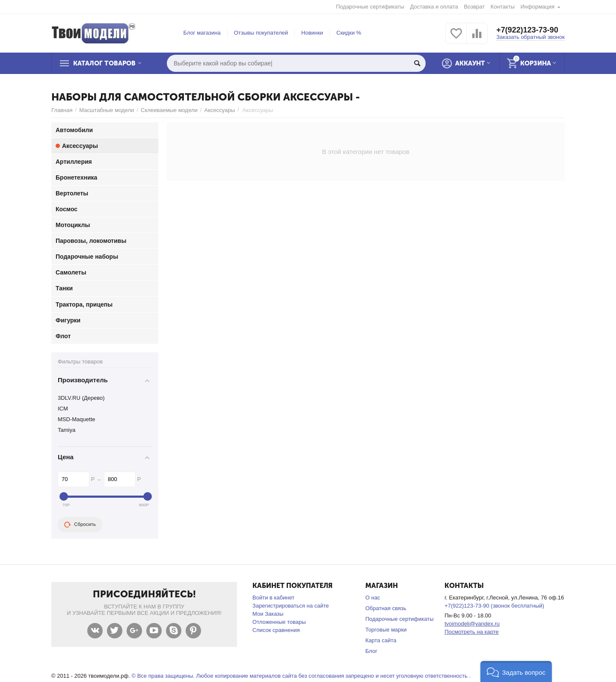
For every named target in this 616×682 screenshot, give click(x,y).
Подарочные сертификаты (370, 7)
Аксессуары (220, 110)
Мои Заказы (268, 614)
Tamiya (67, 430)
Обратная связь (386, 608)
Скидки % (349, 33)
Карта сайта (381, 640)
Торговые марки (386, 630)
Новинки (312, 33)
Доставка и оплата (434, 7)
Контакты (503, 7)
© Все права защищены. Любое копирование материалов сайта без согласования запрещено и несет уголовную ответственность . (301, 676)
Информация (538, 7)
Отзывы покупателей (261, 33)
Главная (62, 110)
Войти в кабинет (273, 598)
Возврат (474, 7)
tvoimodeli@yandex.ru (472, 624)
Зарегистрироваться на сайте (291, 606)
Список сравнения (276, 630)
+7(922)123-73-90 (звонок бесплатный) (494, 606)
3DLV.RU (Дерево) (81, 398)
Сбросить (80, 525)
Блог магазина (202, 33)
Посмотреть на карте (472, 632)
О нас (373, 598)
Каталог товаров (104, 63)
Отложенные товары (279, 622)
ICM (63, 409)
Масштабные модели (107, 110)
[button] (516, 672)
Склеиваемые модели (169, 110)
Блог (371, 651)
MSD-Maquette (77, 419)
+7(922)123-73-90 (527, 30)
